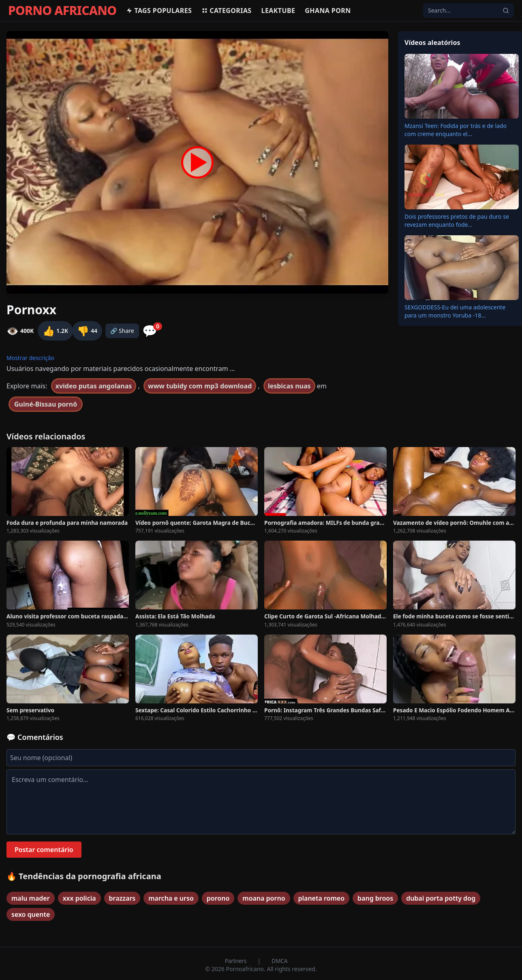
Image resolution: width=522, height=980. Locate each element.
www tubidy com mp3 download (200, 386)
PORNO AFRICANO (62, 11)
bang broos (375, 898)
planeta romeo (322, 898)
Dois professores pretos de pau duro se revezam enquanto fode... (457, 220)
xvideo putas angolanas (94, 386)
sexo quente (31, 914)
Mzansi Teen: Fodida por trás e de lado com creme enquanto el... (456, 130)
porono (218, 898)
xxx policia (79, 898)
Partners (236, 961)
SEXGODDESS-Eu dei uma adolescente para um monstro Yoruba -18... (455, 311)
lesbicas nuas (289, 386)
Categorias (226, 11)
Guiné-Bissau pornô (46, 404)
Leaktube (278, 11)
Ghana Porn (328, 11)
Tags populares (159, 11)
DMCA (279, 961)
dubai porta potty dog (441, 898)
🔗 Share (122, 331)
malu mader (31, 898)
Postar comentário (44, 850)
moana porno (264, 898)
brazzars (122, 898)
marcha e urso (171, 898)
